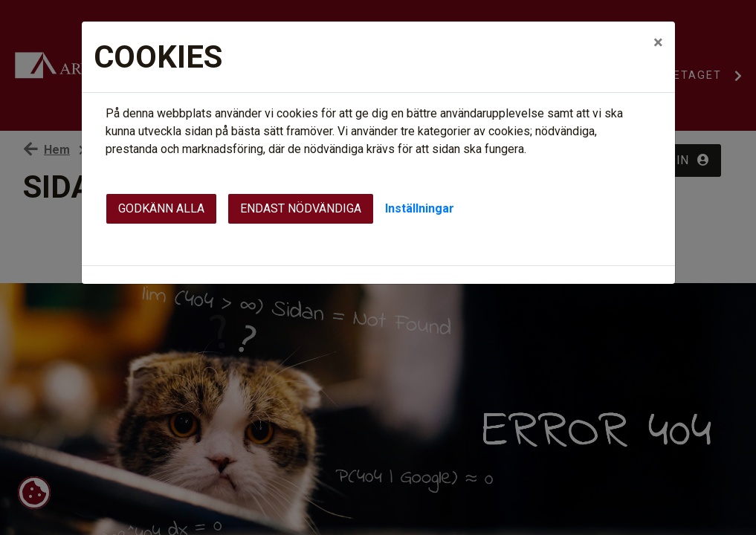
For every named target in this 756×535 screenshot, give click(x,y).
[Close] (658, 42)
